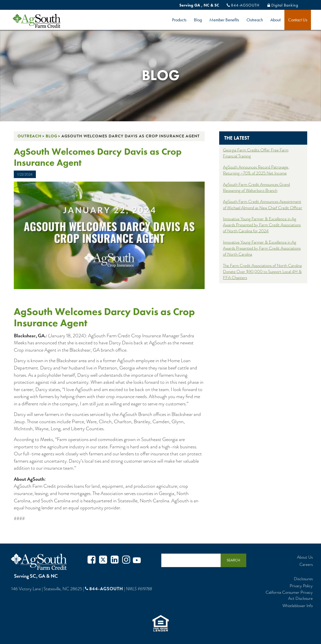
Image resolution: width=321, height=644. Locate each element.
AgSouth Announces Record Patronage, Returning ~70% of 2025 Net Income (256, 170)
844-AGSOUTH (245, 5)
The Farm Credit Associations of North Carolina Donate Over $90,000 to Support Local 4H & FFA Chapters (262, 272)
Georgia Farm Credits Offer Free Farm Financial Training (256, 153)
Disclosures (303, 579)
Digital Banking (285, 5)
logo (45, 21)
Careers (306, 565)
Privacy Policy (301, 586)
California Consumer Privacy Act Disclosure (289, 596)
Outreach (255, 20)
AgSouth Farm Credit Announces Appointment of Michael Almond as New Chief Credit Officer (263, 205)
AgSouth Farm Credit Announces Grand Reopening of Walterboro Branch (256, 187)
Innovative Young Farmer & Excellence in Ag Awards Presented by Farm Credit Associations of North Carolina (262, 248)
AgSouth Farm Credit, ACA (40, 562)
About (275, 20)
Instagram (126, 560)
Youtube (137, 560)
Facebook (92, 560)
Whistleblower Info (298, 606)
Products (179, 20)
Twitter (103, 560)
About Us (305, 557)
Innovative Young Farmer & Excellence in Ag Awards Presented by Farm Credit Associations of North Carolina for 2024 (262, 225)
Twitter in (115, 560)
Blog (198, 20)
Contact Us (298, 20)
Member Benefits (224, 20)
